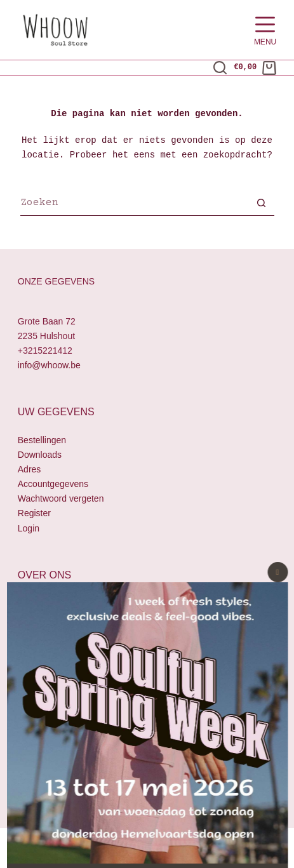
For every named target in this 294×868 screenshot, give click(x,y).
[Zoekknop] (262, 204)
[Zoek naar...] (135, 204)
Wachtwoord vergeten (61, 499)
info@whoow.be (49, 365)
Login (29, 528)
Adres (30, 469)
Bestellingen (42, 440)
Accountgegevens (53, 484)
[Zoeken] (220, 68)
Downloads (40, 455)
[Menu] (265, 30)
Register (34, 514)
